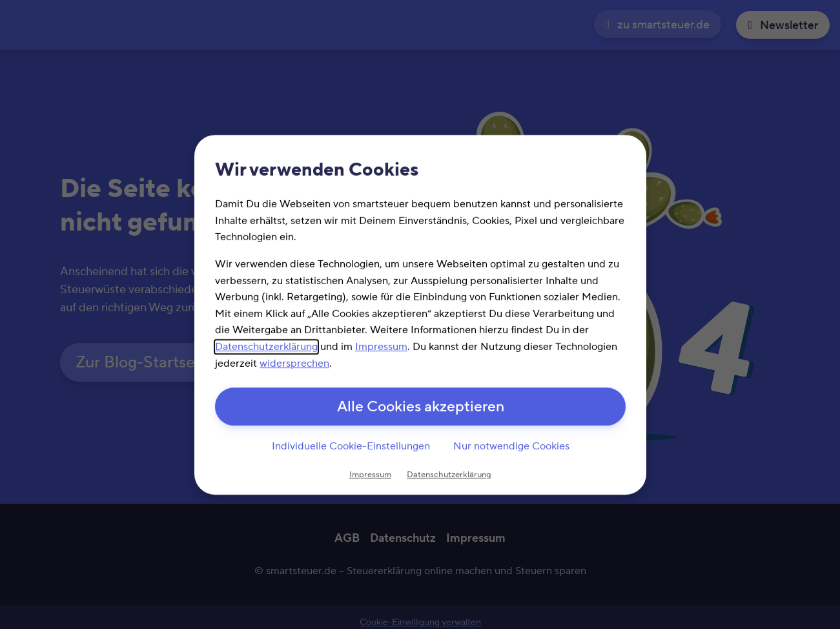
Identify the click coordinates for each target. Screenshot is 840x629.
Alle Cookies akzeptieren (420, 407)
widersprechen (294, 362)
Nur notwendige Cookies (511, 447)
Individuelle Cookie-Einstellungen (350, 447)
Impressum (381, 345)
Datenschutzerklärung (266, 345)
